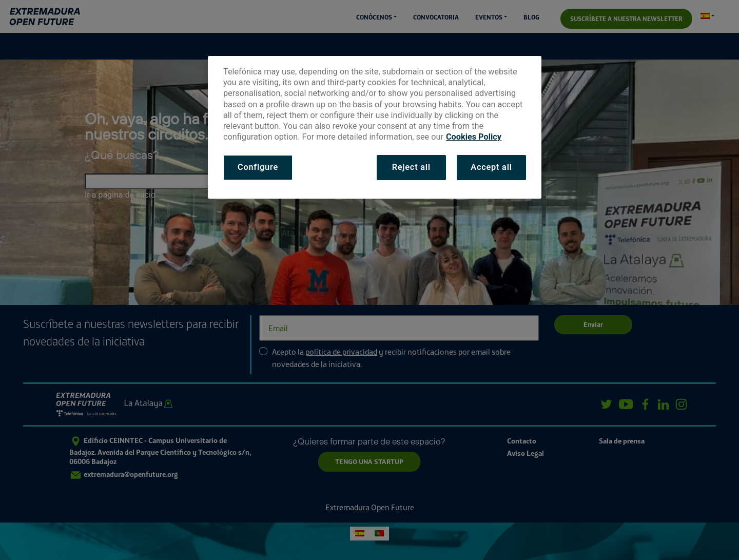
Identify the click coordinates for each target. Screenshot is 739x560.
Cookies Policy (474, 137)
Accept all (491, 167)
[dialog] (375, 127)
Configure (258, 167)
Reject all (411, 167)
